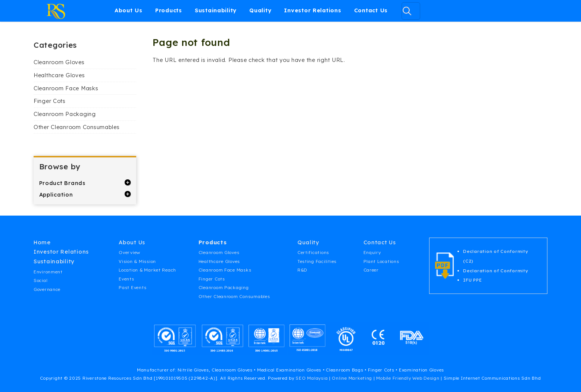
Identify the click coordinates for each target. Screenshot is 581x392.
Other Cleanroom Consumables (77, 127)
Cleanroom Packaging (65, 114)
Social (40, 280)
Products (169, 10)
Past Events (132, 287)
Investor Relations (313, 10)
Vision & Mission (137, 261)
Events (126, 279)
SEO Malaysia (312, 378)
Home (42, 242)
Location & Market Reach (147, 270)
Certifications (313, 252)
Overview (129, 252)
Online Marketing (352, 378)
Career (371, 270)
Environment (48, 272)
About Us (129, 10)
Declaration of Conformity (496, 271)
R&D (302, 270)
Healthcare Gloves (59, 75)
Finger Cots (50, 101)
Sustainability (216, 10)
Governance (47, 289)
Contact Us (371, 10)
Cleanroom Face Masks (66, 88)
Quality (260, 10)
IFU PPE (472, 280)
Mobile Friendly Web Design (408, 378)
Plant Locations (381, 261)
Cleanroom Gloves (59, 62)
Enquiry (372, 252)
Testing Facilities (317, 261)
